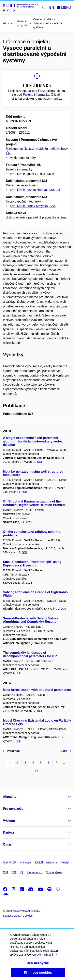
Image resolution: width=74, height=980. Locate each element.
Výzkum (9, 821)
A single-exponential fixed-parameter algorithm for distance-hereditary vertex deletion (33, 441)
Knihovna (25, 862)
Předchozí (12, 751)
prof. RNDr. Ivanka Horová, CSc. (35, 190)
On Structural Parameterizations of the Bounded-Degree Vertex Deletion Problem (34, 503)
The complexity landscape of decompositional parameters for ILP (30, 654)
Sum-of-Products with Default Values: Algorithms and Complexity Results (31, 620)
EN (52, 8)
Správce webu (12, 916)
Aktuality (10, 797)
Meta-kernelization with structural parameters (37, 690)
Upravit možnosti (45, 960)
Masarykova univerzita (26, 911)
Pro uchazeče (13, 809)
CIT (14, 872)
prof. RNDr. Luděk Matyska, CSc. (33, 206)
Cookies (28, 916)
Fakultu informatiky (36, 95)
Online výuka (54, 872)
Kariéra (8, 832)
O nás (7, 844)
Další (66, 751)
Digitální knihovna (46, 862)
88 (37, 771)
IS (22, 872)
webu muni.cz (52, 99)
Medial (65, 862)
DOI (40, 462)
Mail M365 (9, 862)
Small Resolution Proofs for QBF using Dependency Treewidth (32, 564)
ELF (6, 872)
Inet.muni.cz (34, 872)
